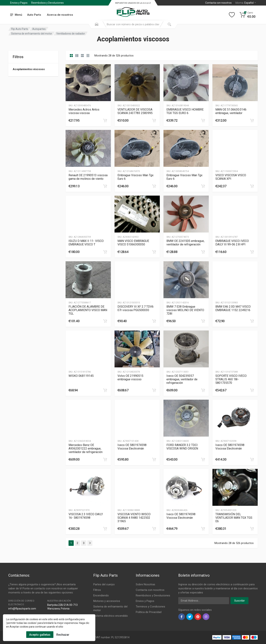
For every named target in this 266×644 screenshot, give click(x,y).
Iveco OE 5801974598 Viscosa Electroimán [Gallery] (132, 447)
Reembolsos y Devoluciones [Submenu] (47, 3)
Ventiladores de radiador (71, 34)
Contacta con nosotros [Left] (218, 3)
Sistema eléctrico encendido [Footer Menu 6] (111, 616)
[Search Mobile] (97, 24)
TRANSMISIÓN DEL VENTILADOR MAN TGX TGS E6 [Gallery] (234, 518)
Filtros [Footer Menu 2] (97, 590)
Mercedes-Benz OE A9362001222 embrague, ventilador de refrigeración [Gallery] (86, 448)
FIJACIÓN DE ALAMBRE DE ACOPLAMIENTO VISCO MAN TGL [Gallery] (88, 310)
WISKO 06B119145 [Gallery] (81, 376)
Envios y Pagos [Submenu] (19, 3)
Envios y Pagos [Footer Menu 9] (145, 601)
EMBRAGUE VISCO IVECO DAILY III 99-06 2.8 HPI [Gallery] (232, 243)
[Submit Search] (169, 24)
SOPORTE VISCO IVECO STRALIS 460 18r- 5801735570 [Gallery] (231, 379)
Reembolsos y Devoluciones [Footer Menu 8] (153, 595)
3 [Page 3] (84, 543)
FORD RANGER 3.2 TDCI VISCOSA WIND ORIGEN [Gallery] (182, 447)
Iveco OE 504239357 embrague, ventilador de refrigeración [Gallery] (182, 379)
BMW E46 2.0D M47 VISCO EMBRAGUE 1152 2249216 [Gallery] (233, 308)
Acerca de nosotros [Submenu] (60, 15)
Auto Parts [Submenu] (34, 15)
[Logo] (133, 10)
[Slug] (88, 83)
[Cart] (248, 15)
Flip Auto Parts (20, 29)
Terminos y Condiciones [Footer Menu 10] (150, 607)
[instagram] (206, 617)
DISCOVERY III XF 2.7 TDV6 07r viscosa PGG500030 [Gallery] (135, 308)
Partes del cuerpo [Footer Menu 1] (104, 584)
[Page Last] (90, 543)
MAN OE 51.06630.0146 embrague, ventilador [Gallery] (231, 111)
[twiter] (190, 617)
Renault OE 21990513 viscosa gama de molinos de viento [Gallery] (88, 177)
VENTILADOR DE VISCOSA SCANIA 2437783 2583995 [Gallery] (135, 111)
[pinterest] (198, 617)
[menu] (16, 15)
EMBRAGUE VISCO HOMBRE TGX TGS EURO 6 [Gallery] (185, 111)
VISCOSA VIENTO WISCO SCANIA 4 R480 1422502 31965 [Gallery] (134, 518)
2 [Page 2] (77, 543)
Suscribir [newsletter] (239, 601)
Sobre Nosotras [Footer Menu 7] (145, 584)
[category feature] (82, 56)
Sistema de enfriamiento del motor (32, 34)
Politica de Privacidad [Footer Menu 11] (149, 612)
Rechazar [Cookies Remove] (63, 635)
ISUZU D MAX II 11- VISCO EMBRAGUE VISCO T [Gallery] (86, 243)
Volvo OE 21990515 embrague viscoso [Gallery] (130, 378)
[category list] (77, 56)
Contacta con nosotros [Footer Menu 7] (150, 590)
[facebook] (182, 617)
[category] (71, 56)
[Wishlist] (232, 15)
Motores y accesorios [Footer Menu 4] (107, 601)
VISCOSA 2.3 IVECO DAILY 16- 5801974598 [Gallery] (86, 516)
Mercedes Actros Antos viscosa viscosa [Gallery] (84, 111)
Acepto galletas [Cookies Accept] (40, 635)
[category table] (88, 56)
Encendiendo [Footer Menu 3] (101, 595)
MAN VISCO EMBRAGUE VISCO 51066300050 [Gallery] (133, 243)
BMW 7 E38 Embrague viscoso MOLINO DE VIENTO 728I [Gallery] (185, 310)
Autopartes (39, 29)
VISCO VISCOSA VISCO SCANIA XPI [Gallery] (231, 177)
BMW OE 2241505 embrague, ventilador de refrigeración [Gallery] (185, 243)
